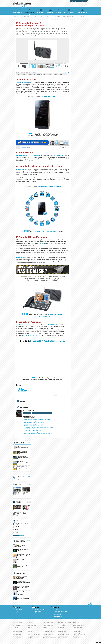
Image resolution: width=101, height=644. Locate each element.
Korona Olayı (61, 627)
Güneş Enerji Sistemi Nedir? (34, 633)
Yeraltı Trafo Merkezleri (33, 626)
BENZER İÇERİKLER (20, 573)
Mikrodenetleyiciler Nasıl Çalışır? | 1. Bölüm (34, 426)
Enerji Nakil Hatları (77, 636)
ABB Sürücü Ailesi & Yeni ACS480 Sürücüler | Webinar (26, 511)
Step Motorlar (46, 627)
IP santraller (20, 169)
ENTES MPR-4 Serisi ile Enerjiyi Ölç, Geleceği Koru (21, 468)
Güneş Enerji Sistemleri (18, 626)
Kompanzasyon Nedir (47, 624)
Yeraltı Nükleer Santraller (48, 626)
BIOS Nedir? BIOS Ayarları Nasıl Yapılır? (21, 566)
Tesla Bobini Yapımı (17, 621)
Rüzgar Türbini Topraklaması (34, 635)
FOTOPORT (18, 485)
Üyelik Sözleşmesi (58, 616)
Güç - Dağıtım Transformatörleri (50, 638)
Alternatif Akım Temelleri (63, 636)
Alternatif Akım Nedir (62, 638)
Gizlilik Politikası (58, 615)
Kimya (16, 530)
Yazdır (50, 413)
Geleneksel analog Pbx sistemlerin (28, 155)
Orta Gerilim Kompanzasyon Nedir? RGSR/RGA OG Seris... (21, 463)
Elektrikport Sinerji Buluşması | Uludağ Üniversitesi (35, 432)
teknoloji (42, 243)
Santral (23, 74)
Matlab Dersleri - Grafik (17, 633)
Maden (16, 531)
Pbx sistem (20, 257)
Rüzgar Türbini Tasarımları (48, 631)
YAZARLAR (58, 11)
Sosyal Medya (38, 613)
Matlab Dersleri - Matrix (18, 631)
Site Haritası (38, 611)
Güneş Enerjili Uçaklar (32, 621)
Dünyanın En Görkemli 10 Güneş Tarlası (17, 493)
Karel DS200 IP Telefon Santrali (46, 232)
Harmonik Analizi (77, 631)
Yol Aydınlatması (46, 621)
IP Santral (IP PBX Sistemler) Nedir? (48, 341)
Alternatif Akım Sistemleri (63, 635)
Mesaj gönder (43, 413)
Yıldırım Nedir (16, 627)
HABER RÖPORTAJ (17, 11)
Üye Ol (78, 1)
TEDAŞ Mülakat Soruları (78, 626)
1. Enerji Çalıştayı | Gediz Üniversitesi (32, 430)
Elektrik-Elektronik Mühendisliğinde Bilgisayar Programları (37, 419)
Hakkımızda (19, 610)
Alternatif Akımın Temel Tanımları (21, 551)
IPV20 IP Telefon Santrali (56, 314)
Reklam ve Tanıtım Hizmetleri (61, 611)
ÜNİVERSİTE (50, 11)
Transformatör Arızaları (48, 635)
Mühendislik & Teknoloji (44, 16)
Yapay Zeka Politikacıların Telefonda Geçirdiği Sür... (21, 588)
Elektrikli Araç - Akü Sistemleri (64, 623)
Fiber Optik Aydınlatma (63, 621)
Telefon (19, 74)
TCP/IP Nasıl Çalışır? (50, 96)
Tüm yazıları (36, 413)
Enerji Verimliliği (77, 633)
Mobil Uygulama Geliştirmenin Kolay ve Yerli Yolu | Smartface (38, 434)
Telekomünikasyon (38, 74)
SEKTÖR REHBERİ (41, 11)
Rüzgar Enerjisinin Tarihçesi (34, 636)
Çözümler (56, 610)
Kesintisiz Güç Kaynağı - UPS (79, 624)
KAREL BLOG (23, 391)
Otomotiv (17, 526)
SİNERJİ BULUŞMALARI (82, 11)
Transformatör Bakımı (48, 636)
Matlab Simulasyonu (17, 638)
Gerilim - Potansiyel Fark (78, 621)
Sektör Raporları (80, 16)
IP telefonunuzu (52, 325)
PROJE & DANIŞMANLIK (69, 11)
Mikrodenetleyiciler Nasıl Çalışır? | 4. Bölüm (34, 421)
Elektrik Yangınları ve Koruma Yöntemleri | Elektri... (20, 452)
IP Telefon (49, 74)
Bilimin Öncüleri (56, 16)
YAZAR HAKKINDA (24, 407)
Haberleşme (29, 74)
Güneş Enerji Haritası (32, 623)
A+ (68, 72)
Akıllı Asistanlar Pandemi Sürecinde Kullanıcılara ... (21, 598)
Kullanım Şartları (58, 613)
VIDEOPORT (18, 502)
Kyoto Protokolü (31, 631)
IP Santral (55, 74)
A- (66, 73)
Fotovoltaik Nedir (62, 626)
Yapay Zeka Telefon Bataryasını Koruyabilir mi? (22, 583)
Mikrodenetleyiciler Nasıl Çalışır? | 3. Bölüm (34, 423)
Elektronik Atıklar (31, 627)
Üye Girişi (84, 1)
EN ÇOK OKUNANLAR (21, 541)
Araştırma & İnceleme (25, 16)
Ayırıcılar (60, 633)
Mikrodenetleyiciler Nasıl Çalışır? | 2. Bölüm (34, 424)
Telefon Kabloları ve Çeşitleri (50, 187)
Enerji (16, 528)
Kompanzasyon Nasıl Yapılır (49, 623)
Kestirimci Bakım (77, 638)
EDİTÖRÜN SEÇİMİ (20, 443)
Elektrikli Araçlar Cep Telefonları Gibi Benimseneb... (20, 577)
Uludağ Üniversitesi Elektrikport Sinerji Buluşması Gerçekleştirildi (39, 427)
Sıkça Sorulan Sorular (40, 610)
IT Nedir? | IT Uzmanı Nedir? (20, 561)
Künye (18, 611)
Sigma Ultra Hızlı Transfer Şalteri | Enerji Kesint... (21, 447)
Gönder (16, 536)
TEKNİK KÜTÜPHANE (29, 11)
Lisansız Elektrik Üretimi (33, 624)
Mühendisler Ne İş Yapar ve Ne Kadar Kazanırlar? (22, 556)
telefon (50, 86)
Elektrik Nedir (76, 623)
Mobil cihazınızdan (23, 325)
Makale (34, 16)
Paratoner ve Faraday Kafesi (79, 635)
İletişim (61, 74)
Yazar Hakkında (28, 413)
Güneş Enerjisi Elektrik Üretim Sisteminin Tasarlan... (21, 545)
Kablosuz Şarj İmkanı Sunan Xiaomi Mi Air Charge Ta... (20, 593)
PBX (44, 74)
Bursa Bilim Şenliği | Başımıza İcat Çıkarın (33, 429)
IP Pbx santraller (58, 155)
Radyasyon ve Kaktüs (78, 627)
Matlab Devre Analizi (17, 635)
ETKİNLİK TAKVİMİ (20, 477)
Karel (65, 74)
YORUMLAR (22, 401)
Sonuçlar (21, 536)
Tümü (15, 16)
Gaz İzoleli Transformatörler (49, 633)
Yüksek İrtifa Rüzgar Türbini (34, 638)
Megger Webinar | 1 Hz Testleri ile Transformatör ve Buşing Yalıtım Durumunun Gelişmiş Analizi (17, 512)
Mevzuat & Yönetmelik (68, 16)
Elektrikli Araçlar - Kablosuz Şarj (65, 624)
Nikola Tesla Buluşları (17, 623)
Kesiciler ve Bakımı (62, 631)
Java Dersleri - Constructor (18, 636)
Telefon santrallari (22, 82)
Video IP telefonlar (32, 335)
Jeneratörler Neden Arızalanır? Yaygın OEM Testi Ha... (21, 458)
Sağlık (16, 533)
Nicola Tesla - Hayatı (17, 624)
